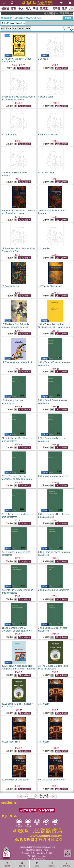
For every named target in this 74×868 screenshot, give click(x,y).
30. (54, 590)
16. (55, 327)
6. (49, 135)
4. (46, 97)
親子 (65, 9)
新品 (14, 9)
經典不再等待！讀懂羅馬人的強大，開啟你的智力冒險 (62, 13)
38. (44, 742)
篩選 (68, 18)
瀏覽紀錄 (52, 864)
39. (15, 780)
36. (44, 704)
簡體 (35, 9)
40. (52, 780)
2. (43, 59)
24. (54, 476)
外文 (28, 9)
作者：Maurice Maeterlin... (13, 23)
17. (17, 362)
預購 (7, 35)
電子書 (56, 9)
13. (10, 286)
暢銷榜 (5, 9)
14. (50, 286)
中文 (21, 9)
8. (46, 173)
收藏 (37, 864)
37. (11, 742)
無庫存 (46, 68)
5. (9, 135)
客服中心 (22, 864)
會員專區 (67, 864)
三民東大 (45, 9)
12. (44, 248)
